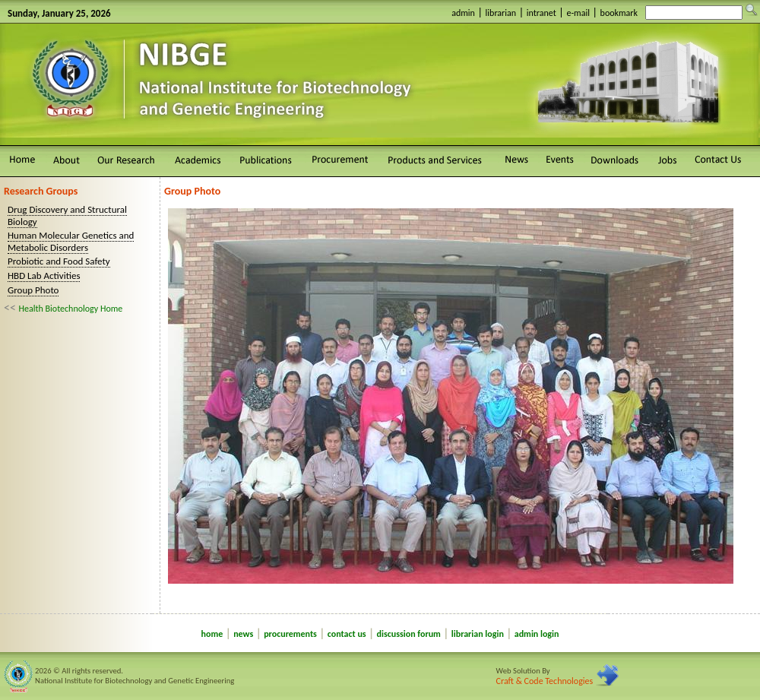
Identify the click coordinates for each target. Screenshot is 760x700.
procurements (290, 634)
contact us (347, 634)
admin (463, 13)
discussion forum (409, 634)
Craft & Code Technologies (545, 681)
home (212, 634)
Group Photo (33, 290)
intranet (541, 13)
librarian (501, 13)
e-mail (578, 13)
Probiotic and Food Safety (59, 261)
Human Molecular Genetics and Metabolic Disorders (71, 241)
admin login (537, 634)
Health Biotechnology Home (71, 309)
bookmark (619, 13)
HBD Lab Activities (44, 276)
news (243, 634)
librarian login (478, 634)
